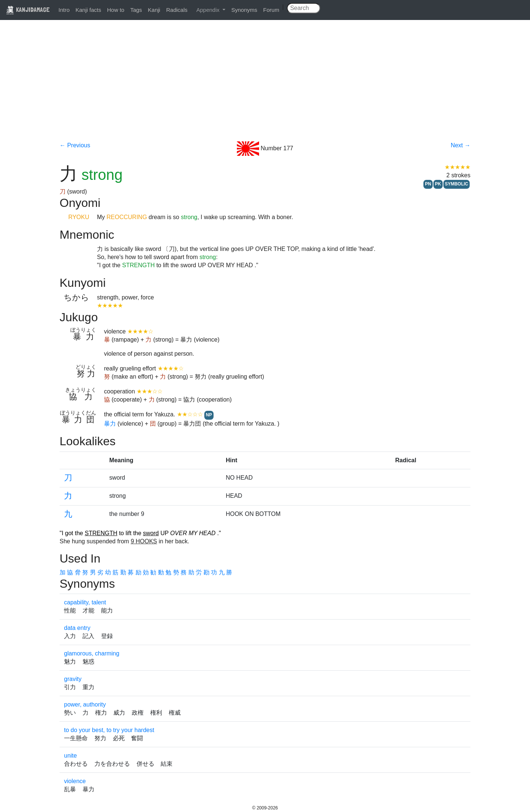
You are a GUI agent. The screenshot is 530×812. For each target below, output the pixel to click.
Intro (64, 10)
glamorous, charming (92, 653)
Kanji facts (88, 10)
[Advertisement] (265, 86)
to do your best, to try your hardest (109, 730)
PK (438, 184)
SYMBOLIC (457, 184)
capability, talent (85, 602)
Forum (271, 10)
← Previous (75, 145)
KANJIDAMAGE (28, 9)
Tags (136, 10)
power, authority (85, 704)
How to (116, 10)
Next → (461, 145)
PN (428, 184)
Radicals (177, 10)
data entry (77, 628)
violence (75, 781)
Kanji (154, 10)
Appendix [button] (209, 10)
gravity (73, 679)
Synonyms (244, 10)
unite (71, 756)
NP (209, 415)
